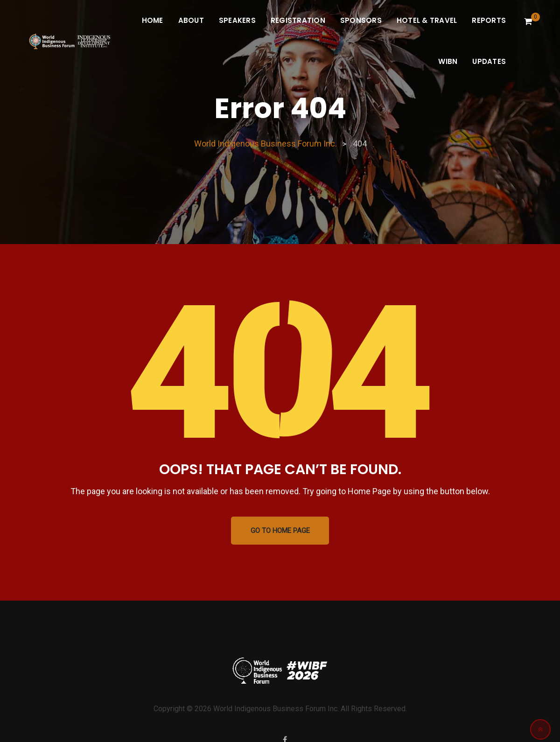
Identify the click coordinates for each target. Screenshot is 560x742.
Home (153, 20)
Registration (298, 20)
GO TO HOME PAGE (280, 531)
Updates (489, 61)
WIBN (448, 61)
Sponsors (361, 20)
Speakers (237, 20)
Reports (489, 20)
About (191, 20)
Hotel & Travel (427, 20)
